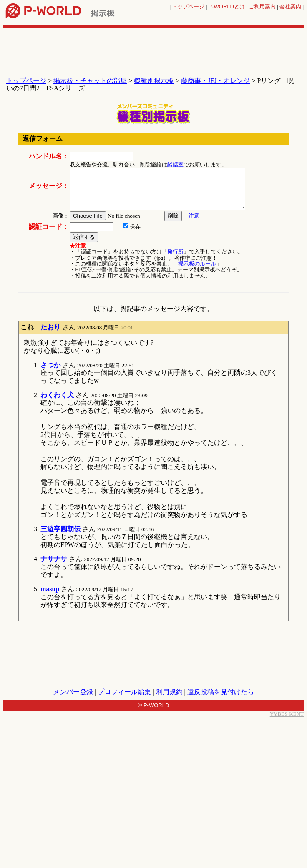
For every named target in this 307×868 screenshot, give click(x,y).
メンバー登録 (73, 692)
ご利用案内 (262, 6)
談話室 (175, 164)
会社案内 (290, 6)
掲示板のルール (197, 264)
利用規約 (169, 692)
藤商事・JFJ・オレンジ (215, 81)
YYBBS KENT (287, 714)
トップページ (188, 6)
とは (227, 6)
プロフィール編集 (124, 692)
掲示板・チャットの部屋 (90, 81)
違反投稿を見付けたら (221, 692)
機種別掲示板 (154, 81)
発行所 (175, 252)
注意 (194, 216)
